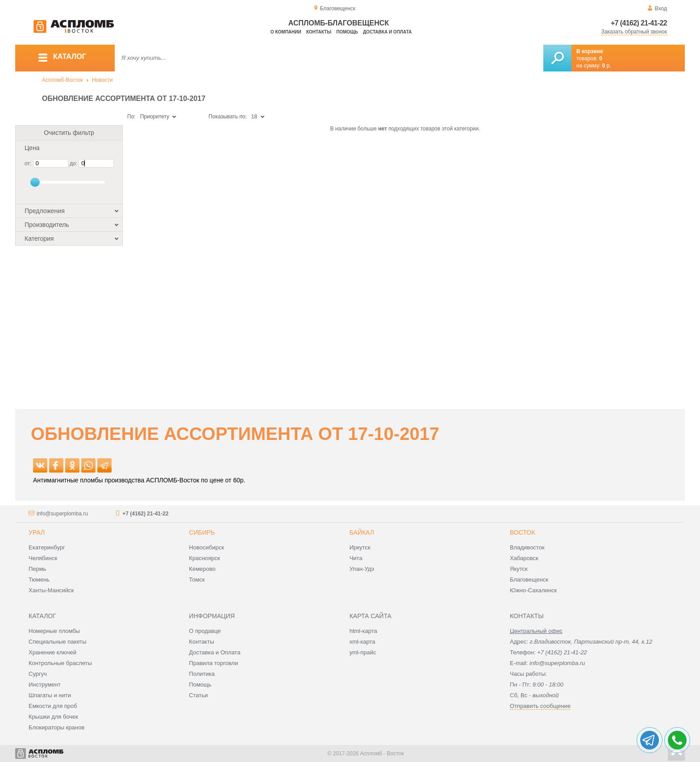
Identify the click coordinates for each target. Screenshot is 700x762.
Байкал (362, 532)
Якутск (519, 569)
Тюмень (39, 580)
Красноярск (204, 558)
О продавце (205, 631)
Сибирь (202, 532)
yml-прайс (363, 652)
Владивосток (527, 547)
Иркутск (360, 547)
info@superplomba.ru (62, 514)
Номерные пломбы (54, 631)
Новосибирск (206, 547)
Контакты (319, 32)
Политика (202, 674)
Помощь (347, 32)
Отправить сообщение (540, 706)
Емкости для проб (53, 706)
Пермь (37, 569)
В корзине (590, 51)
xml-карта (362, 642)
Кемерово (202, 569)
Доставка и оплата (387, 32)
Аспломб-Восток (62, 80)
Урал (37, 532)
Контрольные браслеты (60, 663)
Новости (102, 80)
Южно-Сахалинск (533, 590)
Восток (522, 532)
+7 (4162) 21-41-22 (639, 23)
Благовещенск (529, 580)
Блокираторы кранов (56, 727)
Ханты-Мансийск (51, 590)
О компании (286, 32)
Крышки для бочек (53, 717)
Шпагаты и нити (50, 695)
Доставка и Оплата (215, 652)
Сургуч (38, 674)
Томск (197, 580)
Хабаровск (524, 558)
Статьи (198, 695)
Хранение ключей (52, 652)
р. (607, 66)
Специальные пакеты (58, 642)
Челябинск (43, 558)
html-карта (363, 631)
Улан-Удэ (362, 569)
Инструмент (45, 685)
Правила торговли (213, 663)
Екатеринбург (47, 547)
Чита (356, 558)
